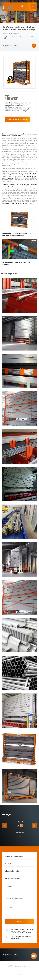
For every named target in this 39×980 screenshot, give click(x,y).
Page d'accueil (7, 34)
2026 (12, 966)
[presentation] (5, 826)
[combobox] (19, 908)
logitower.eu (27, 966)
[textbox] (20, 908)
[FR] (23, 7)
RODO (20, 975)
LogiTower (10, 165)
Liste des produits (17, 34)
